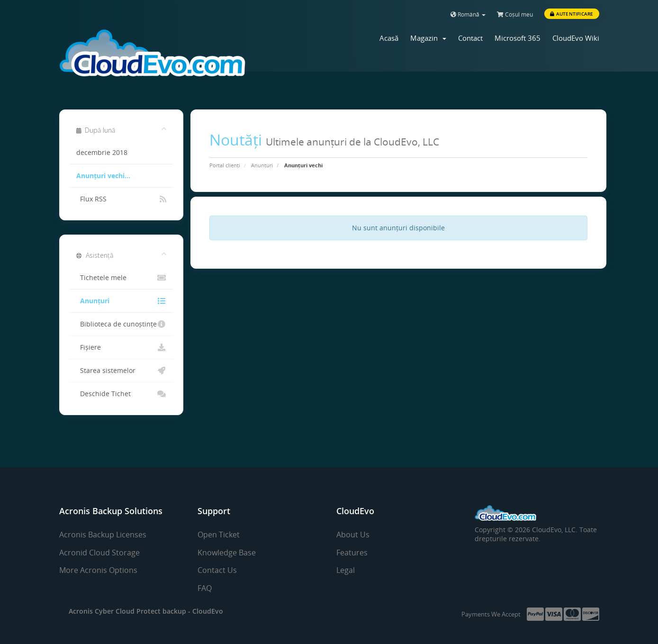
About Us (353, 535)
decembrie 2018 (102, 153)
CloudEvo (208, 611)
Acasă (389, 38)
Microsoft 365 (518, 38)
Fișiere (122, 347)
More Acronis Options (98, 570)
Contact (470, 38)
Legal (346, 570)
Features (352, 553)
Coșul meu (515, 14)
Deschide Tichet (122, 394)
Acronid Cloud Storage (99, 553)
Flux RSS (122, 199)
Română (468, 14)
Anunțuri (262, 165)
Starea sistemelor (122, 371)
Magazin (428, 38)
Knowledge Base (227, 553)
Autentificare (572, 14)
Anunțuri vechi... (103, 176)
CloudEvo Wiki (576, 38)
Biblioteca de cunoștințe (122, 324)
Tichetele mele (122, 278)
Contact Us (217, 570)
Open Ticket (219, 535)
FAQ (205, 588)
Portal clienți (225, 165)
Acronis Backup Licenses (103, 535)
